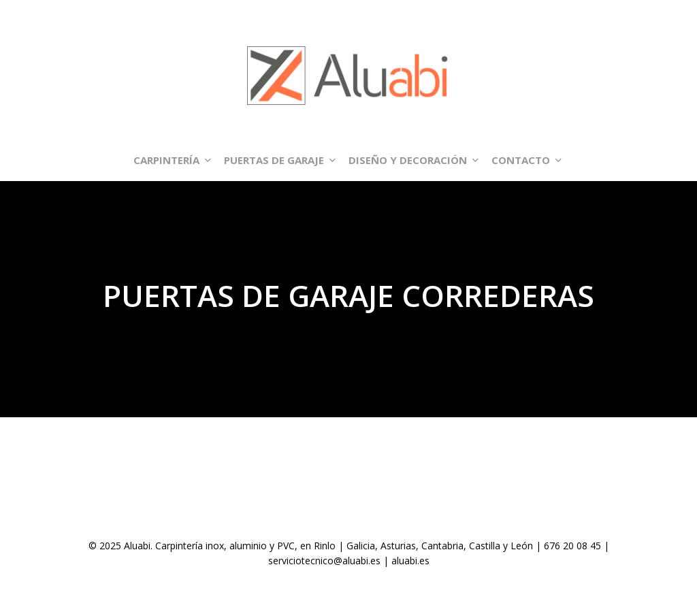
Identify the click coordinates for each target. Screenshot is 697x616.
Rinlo (325, 546)
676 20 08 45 (572, 546)
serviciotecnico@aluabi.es (324, 561)
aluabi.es (410, 561)
